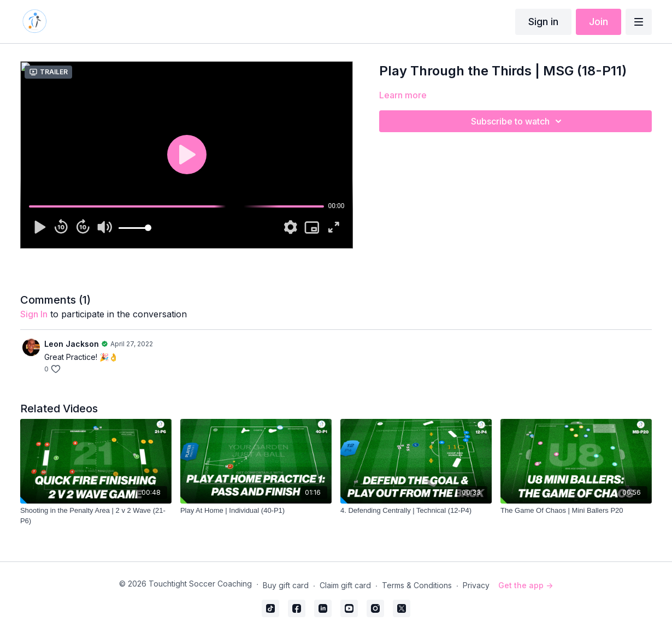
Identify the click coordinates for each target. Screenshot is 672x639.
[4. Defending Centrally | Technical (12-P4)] (416, 511)
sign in (34, 314)
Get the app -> (526, 585)
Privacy (476, 585)
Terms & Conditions (417, 585)
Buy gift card (286, 585)
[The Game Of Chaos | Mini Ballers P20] (576, 511)
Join (599, 22)
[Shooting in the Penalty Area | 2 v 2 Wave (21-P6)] (96, 516)
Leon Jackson (72, 344)
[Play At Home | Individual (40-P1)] (256, 511)
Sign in (543, 22)
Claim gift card (345, 585)
